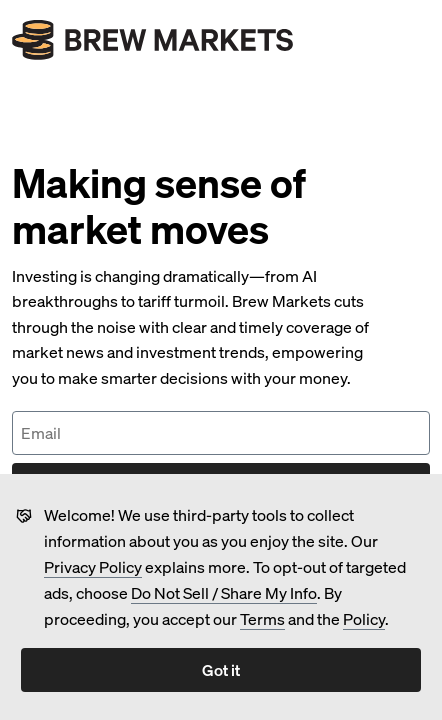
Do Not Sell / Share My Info (224, 592)
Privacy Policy (93, 566)
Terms (262, 618)
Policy (364, 618)
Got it (221, 669)
